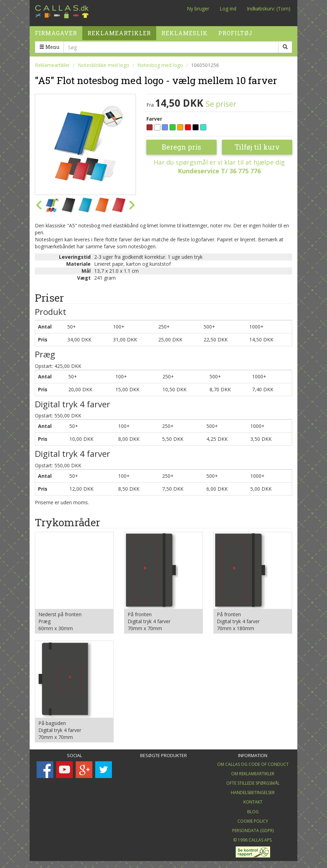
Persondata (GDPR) (253, 831)
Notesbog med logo (160, 65)
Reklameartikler (119, 31)
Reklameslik (185, 31)
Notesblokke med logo (104, 65)
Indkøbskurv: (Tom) (269, 9)
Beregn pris (181, 147)
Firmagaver (56, 31)
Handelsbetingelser (253, 792)
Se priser (221, 104)
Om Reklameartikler (253, 774)
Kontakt (253, 802)
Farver (154, 119)
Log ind (228, 9)
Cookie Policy (253, 821)
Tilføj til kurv (257, 147)
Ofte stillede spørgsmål (253, 783)
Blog (253, 812)
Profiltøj (235, 31)
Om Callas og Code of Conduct (253, 764)
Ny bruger (198, 9)
